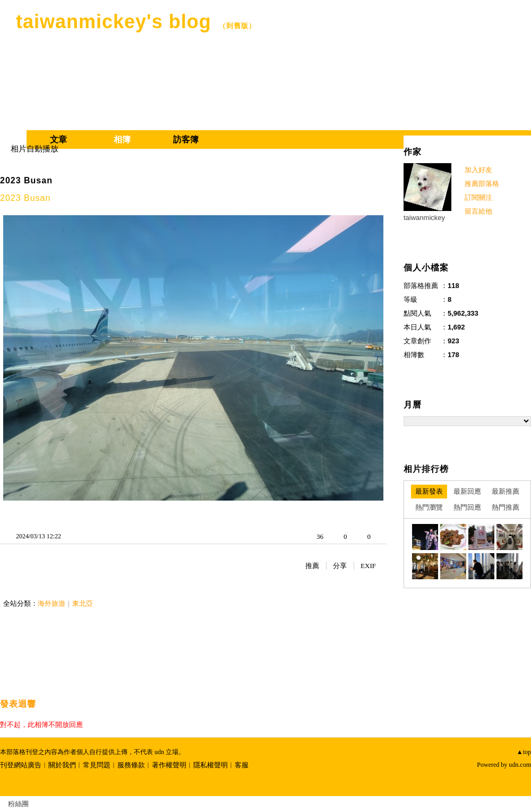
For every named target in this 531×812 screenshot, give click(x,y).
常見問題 (97, 765)
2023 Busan (26, 180)
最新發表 (429, 491)
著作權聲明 (169, 765)
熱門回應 (467, 507)
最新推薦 (506, 491)
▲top (524, 752)
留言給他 (478, 211)
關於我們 (62, 765)
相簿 (122, 139)
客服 (242, 765)
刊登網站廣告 (21, 765)
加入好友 (478, 170)
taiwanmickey (424, 218)
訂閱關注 (478, 197)
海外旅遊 (52, 603)
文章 (58, 139)
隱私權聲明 (211, 765)
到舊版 (237, 26)
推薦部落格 (482, 184)
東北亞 (83, 603)
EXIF (368, 566)
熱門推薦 (506, 507)
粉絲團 (18, 804)
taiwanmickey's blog (114, 22)
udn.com (520, 765)
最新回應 (467, 491)
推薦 (312, 566)
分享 (340, 566)
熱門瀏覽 (429, 507)
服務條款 (131, 765)
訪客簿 (186, 139)
